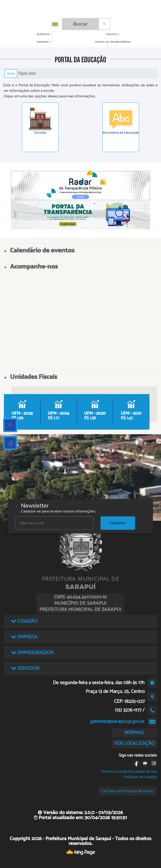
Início (11, 73)
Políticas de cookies (140, 777)
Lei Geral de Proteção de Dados (128, 791)
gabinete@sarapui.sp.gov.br (117, 721)
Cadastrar (118, 523)
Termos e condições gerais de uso (129, 771)
